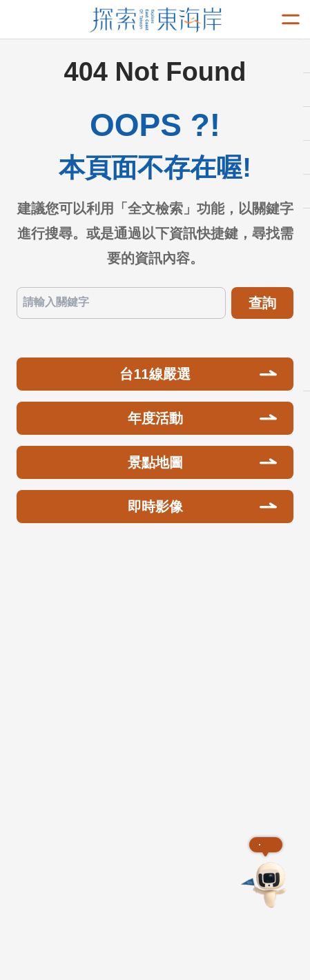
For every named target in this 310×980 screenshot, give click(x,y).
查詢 (262, 303)
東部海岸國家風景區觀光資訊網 (155, 20)
